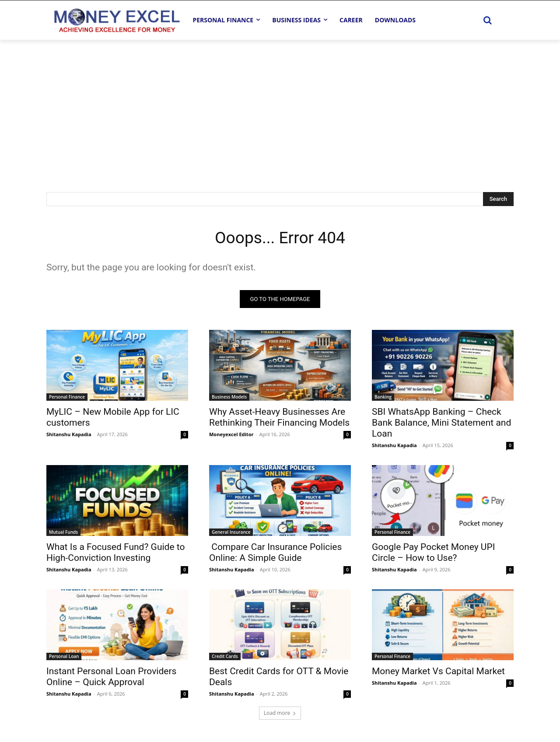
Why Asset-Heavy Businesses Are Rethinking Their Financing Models (279, 418)
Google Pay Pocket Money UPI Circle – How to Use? (433, 554)
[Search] (498, 199)
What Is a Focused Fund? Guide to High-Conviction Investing (115, 554)
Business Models (229, 398)
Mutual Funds (63, 533)
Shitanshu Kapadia (69, 436)
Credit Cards (225, 658)
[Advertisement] (280, 105)
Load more (280, 714)
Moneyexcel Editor (231, 436)
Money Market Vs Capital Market (438, 672)
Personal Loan (64, 658)
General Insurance (231, 533)
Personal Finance (67, 398)
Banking (383, 398)
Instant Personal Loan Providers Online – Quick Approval (111, 678)
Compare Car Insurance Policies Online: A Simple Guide (275, 554)
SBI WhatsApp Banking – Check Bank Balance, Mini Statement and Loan (441, 424)
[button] (487, 20)
